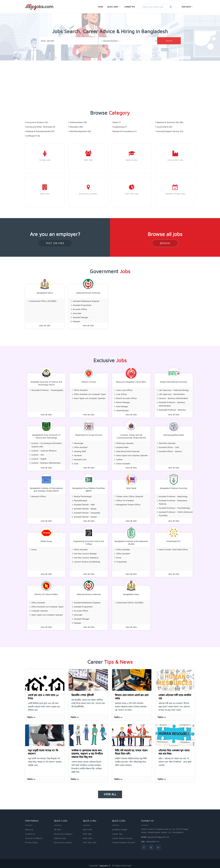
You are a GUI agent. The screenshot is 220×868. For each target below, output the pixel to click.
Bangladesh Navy (45, 293)
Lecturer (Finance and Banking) (87, 560)
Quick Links (114, 7)
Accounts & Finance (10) (37, 122)
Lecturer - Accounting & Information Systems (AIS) (47, 444)
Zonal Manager (123, 410)
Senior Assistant (123, 463)
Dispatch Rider (122, 446)
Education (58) (76, 127)
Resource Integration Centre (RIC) (131, 381)
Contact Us (30, 831)
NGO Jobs (87, 831)
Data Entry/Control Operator (128, 451)
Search (169, 41)
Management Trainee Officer (128, 503)
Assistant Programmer (82, 305)
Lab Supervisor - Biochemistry (172, 394)
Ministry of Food (89, 381)
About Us (29, 827)
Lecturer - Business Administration (173, 398)
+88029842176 (152, 839)
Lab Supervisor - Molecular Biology (174, 390)
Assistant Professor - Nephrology (173, 495)
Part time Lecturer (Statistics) (86, 556)
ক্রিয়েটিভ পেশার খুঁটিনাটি (82, 693)
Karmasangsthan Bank (174, 434)
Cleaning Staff (80, 451)
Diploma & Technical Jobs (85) (169, 122)
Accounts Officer (80, 309)
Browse (165, 243)
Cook (76, 463)
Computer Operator (40, 608)
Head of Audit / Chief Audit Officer (173, 548)
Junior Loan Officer (124, 390)
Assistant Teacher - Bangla (85, 507)
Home (100, 7)
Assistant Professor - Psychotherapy (174, 507)
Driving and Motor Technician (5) (40, 127)
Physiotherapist (80, 499)
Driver (34, 548)
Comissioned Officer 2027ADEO (43, 301)
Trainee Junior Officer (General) (130, 495)
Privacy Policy (31, 840)
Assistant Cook (80, 459)
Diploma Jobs (60, 835)
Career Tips (130, 7)
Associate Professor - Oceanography (47, 390)
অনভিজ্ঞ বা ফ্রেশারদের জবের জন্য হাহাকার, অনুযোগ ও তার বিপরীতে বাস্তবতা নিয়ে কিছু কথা (87, 751)
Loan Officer (122, 394)
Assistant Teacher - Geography (87, 511)
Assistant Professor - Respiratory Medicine (173, 501)
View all (110, 792)
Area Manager (122, 406)
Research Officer (39, 495)
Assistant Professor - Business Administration (172, 404)
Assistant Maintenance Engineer (86, 301)
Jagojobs (104, 863)
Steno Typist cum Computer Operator (90, 398)
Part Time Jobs (90, 840)
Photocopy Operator (125, 442)
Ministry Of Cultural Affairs (46, 592)
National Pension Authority (88, 293)
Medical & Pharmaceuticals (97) (40, 131)
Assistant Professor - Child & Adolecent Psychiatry (176, 512)
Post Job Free (55, 243)
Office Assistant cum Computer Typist (90, 394)
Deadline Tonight (120, 827)
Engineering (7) (119, 127)
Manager (76, 321)
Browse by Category (63, 831)
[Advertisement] (110, 82)
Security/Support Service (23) (169, 131)
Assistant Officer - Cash (169, 446)
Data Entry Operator (167, 442)
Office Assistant (81, 390)
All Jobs (58, 827)
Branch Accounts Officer (127, 398)
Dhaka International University (174, 381)
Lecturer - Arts (38, 454)
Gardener (78, 455)
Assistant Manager (81, 317)
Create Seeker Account (122, 835)
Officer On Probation (125, 499)
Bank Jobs (88, 835)
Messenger (79, 442)
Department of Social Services (89, 434)
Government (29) (164, 127)
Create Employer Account (124, 840)
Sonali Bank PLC (174, 539)
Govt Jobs (88, 827)
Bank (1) (116, 122)
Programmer (122, 560)
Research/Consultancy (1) (124, 131)
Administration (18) (78, 122)
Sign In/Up (187, 7)
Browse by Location (63, 840)
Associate (77, 313)
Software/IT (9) (32, 136)
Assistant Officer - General (170, 451)
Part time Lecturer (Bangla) (85, 552)
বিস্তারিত (31, 715)
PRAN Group (46, 539)
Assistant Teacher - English (85, 515)
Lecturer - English (39, 458)
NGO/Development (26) (80, 131)
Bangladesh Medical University (174, 487)
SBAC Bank (131, 487)
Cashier (119, 459)
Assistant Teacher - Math (84, 503)
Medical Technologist (83, 495)
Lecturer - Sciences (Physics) (44, 450)
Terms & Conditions (34, 835)
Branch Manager (123, 402)
